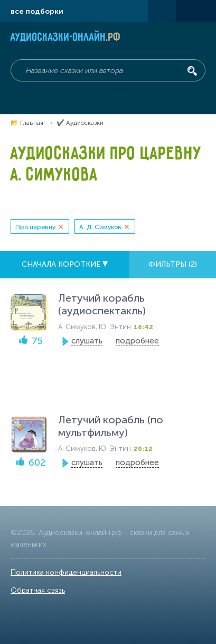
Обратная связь (38, 590)
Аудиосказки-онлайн (66, 38)
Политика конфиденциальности (66, 572)
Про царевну (35, 227)
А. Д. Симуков (100, 227)
